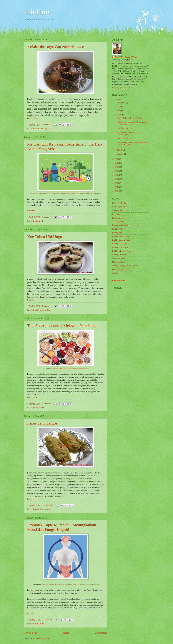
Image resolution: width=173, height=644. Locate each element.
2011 (117, 191)
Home (66, 633)
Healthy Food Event (120, 244)
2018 (117, 163)
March (120, 150)
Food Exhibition (118, 218)
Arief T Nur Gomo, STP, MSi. (127, 57)
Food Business (118, 214)
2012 (117, 187)
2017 (117, 167)
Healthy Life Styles (119, 255)
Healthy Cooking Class (42, 129)
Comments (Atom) (42, 639)
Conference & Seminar (121, 207)
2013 (117, 183)
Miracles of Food (119, 262)
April (120, 115)
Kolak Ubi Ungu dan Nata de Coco (56, 47)
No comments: (48, 505)
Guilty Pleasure (118, 222)
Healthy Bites (117, 233)
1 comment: (47, 125)
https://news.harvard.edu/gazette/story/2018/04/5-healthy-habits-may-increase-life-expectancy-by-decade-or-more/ (70, 193)
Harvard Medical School (121, 225)
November (122, 103)
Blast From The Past (120, 203)
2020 (117, 99)
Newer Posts (31, 633)
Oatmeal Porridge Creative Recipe (125, 266)
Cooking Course (118, 211)
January (120, 154)
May (119, 111)
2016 (117, 171)
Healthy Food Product (120, 247)
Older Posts (101, 633)
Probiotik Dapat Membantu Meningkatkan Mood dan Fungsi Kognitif (62, 527)
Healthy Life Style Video (122, 251)
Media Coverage (118, 258)
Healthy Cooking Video (121, 240)
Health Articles (39, 221)
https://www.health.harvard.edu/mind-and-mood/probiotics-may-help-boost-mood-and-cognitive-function (70, 585)
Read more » (32, 118)
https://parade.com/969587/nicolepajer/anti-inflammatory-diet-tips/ (70, 368)
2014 (117, 179)
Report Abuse (119, 280)
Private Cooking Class (120, 269)
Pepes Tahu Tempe (42, 423)
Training (115, 273)
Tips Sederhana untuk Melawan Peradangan (63, 326)
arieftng (37, 12)
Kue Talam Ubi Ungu (45, 237)
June (119, 107)
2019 (117, 159)
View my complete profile (122, 88)
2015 (117, 175)
